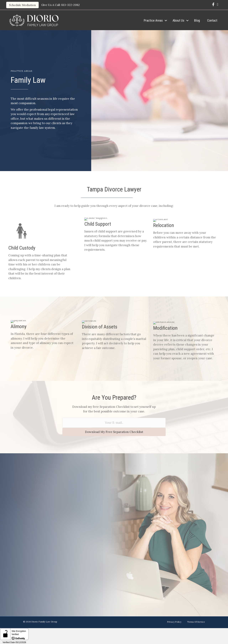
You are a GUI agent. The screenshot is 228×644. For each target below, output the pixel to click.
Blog (197, 20)
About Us (178, 20)
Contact (212, 20)
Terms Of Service (196, 622)
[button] (166, 21)
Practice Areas (153, 20)
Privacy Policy (174, 622)
